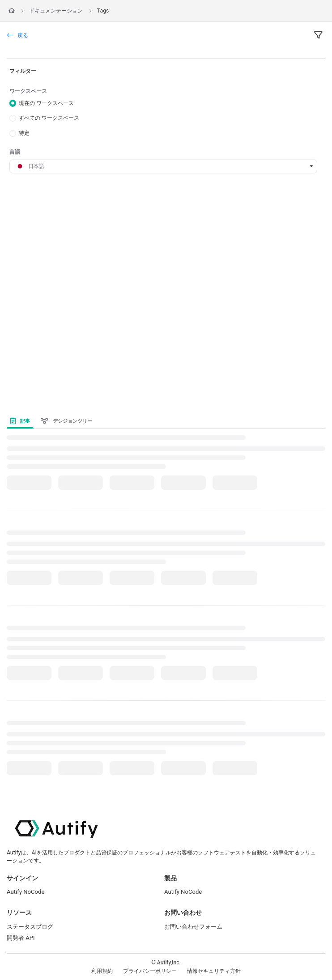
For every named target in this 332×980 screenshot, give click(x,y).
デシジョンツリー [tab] (66, 421)
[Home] (12, 11)
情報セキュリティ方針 (214, 971)
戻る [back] (18, 35)
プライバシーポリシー (150, 971)
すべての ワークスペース (49, 118)
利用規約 (102, 971)
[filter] (318, 36)
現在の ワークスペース (46, 103)
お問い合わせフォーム (193, 927)
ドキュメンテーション (56, 11)
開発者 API (21, 938)
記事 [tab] (20, 421)
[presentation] (22, 421)
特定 (24, 133)
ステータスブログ (30, 927)
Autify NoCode (26, 892)
